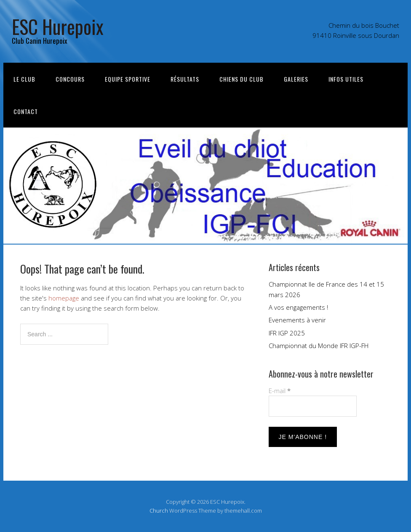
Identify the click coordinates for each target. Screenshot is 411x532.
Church (159, 511)
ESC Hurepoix (58, 26)
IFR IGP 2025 (287, 333)
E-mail (280, 391)
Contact (26, 111)
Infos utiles (346, 79)
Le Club (24, 79)
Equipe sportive (128, 79)
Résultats (185, 79)
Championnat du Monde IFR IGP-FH (319, 346)
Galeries (296, 79)
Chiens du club (242, 79)
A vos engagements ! (298, 307)
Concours (70, 79)
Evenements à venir (297, 320)
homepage (64, 298)
